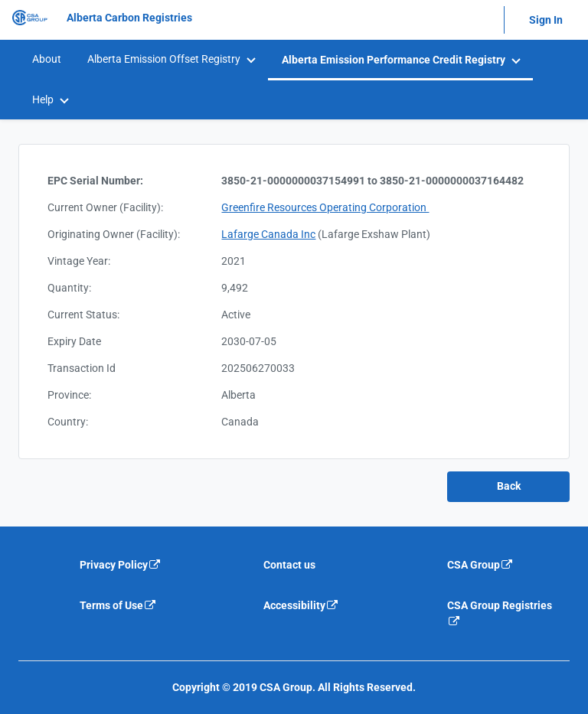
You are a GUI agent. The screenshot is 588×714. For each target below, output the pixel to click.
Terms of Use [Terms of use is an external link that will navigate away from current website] (118, 605)
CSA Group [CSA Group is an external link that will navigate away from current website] (480, 565)
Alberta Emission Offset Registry (164, 59)
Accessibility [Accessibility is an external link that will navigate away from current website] (301, 605)
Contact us (289, 565)
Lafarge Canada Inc (268, 234)
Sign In (546, 20)
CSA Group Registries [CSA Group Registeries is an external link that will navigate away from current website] (500, 613)
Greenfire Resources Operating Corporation (325, 207)
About (47, 59)
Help (43, 99)
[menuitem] (46, 59)
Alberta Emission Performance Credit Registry (394, 60)
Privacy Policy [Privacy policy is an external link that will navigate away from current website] (121, 565)
